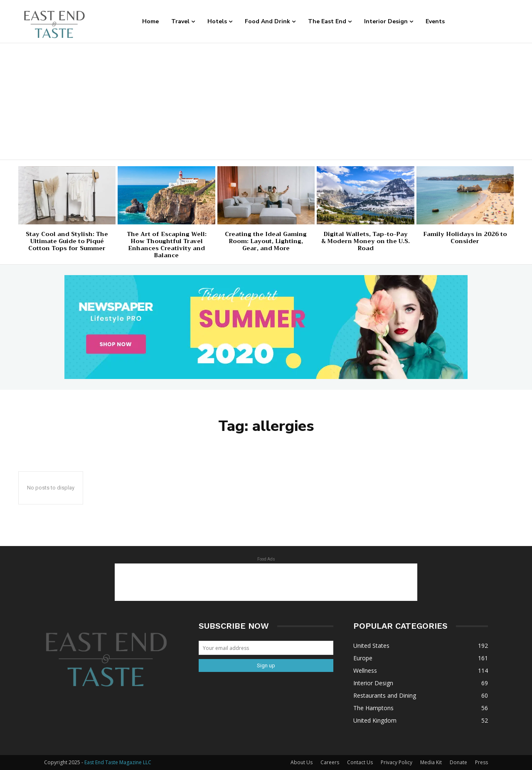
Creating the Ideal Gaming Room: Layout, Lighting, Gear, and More (266, 241)
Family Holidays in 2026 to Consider (465, 237)
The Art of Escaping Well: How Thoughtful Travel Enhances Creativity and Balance (167, 244)
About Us (302, 762)
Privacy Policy (397, 762)
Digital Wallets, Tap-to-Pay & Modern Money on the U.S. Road (366, 241)
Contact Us (360, 762)
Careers (330, 762)
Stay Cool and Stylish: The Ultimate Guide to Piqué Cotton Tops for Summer (67, 241)
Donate (458, 762)
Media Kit (431, 762)
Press (482, 762)
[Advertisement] (266, 101)
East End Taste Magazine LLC (118, 762)
